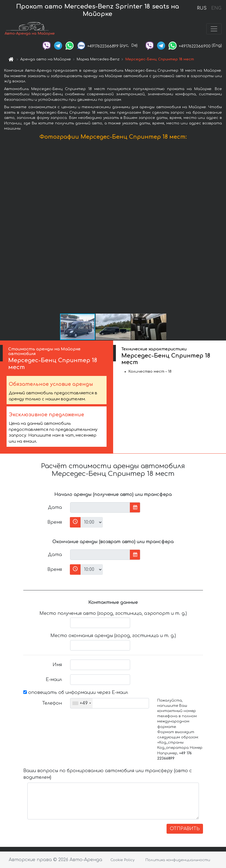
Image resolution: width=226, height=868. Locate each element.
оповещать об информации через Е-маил (76, 693)
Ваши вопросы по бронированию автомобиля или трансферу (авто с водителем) (108, 774)
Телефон (52, 703)
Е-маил (54, 680)
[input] (100, 507)
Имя (57, 665)
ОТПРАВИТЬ (185, 829)
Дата (55, 507)
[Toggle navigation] (214, 29)
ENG (216, 8)
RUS (202, 8)
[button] (221, 228)
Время (55, 522)
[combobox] (81, 703)
